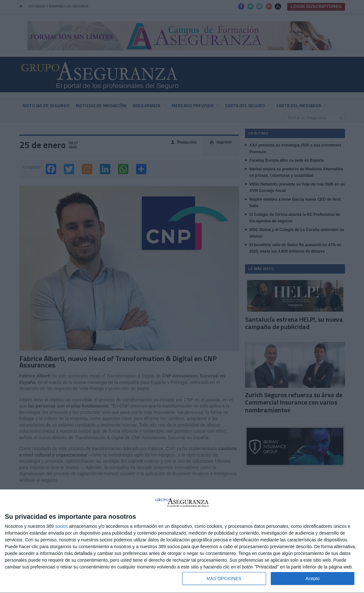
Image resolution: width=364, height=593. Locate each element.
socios (62, 526)
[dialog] (182, 541)
